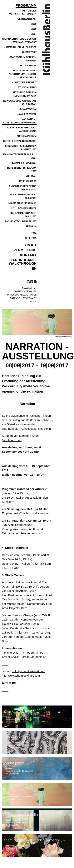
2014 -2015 (31, 238)
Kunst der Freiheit (24, 82)
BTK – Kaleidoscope (24, 208)
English (32, 291)
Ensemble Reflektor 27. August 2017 (21, 148)
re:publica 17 (28, 181)
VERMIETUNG (25, 250)
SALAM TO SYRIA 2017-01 (22, 203)
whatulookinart (12, 440)
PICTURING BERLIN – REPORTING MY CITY (25, 94)
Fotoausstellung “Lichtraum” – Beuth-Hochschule (23, 74)
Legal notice (29, 295)
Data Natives (28, 66)
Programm (26, 6)
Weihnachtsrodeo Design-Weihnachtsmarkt (19, 41)
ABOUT (30, 245)
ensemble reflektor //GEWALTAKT (23, 188)
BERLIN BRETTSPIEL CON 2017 (22, 170)
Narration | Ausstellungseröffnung (20, 121)
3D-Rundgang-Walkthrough (23, 262)
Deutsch (20, 291)
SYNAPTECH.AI (28, 109)
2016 (34, 233)
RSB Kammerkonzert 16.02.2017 (23, 215)
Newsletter (29, 288)
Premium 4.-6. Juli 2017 (23, 163)
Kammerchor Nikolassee (20, 47)
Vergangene (27, 19)
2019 (34, 24)
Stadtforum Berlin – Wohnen (23, 59)
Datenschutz (18, 298)
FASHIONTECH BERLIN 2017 (21, 221)
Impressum (13, 295)
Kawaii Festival (27, 114)
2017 (34, 34)
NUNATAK (31, 176)
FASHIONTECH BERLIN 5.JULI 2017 (20, 156)
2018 (34, 29)
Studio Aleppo (27, 87)
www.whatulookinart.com (24, 676)
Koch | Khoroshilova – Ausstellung (22, 129)
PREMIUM (31, 226)
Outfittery (29, 52)
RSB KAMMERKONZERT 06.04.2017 (23, 196)
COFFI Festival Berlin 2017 (20, 141)
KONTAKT (28, 255)
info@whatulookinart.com (29, 671)
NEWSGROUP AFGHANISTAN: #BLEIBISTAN (20, 103)
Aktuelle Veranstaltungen (23, 12)
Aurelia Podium (27, 136)
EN (34, 269)
